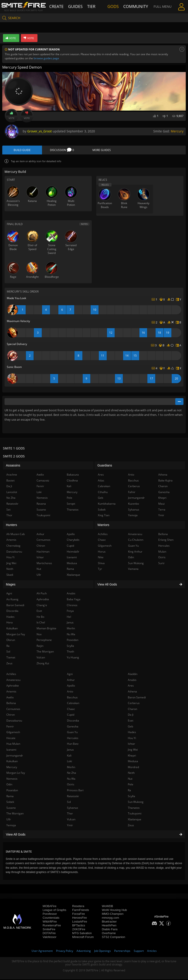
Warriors (103, 526)
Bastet (10, 481)
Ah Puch (42, 594)
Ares (131, 686)
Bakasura (73, 475)
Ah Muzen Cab (16, 535)
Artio (70, 692)
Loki (69, 762)
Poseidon (12, 791)
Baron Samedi (137, 698)
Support (139, 951)
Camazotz (43, 481)
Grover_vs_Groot (40, 131)
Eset (131, 721)
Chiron (11, 716)
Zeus (131, 826)
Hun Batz (73, 745)
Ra (129, 791)
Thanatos (134, 808)
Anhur (71, 681)
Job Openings (103, 951)
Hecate (11, 739)
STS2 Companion (113, 938)
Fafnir (132, 493)
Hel (69, 617)
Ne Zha (72, 774)
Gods (113, 6)
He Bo (40, 617)
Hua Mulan (13, 745)
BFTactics (79, 926)
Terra (162, 510)
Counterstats (51, 918)
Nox (39, 635)
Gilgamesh (13, 733)
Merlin (71, 768)
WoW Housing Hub (114, 911)
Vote (12, 116)
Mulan (162, 552)
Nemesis (12, 779)
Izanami (11, 750)
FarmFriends (81, 911)
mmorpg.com (110, 918)
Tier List (96, 6)
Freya (70, 612)
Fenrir (10, 727)
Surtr (161, 564)
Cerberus (134, 704)
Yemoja (11, 826)
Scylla (131, 797)
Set (8, 510)
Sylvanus (73, 808)
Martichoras (44, 564)
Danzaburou (14, 721)
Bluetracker (109, 922)
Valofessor (49, 938)
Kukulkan (12, 762)
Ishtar (131, 745)
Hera (10, 623)
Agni (70, 675)
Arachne (12, 475)
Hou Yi (132, 739)
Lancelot (12, 493)
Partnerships (122, 951)
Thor (70, 814)
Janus (70, 750)
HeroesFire (79, 918)
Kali (69, 756)
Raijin (40, 646)
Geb (130, 727)
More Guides (102, 150)
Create (61, 6)
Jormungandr (15, 756)
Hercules (73, 739)
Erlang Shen (166, 541)
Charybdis (73, 541)
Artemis (11, 692)
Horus (102, 552)
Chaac (71, 710)
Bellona (11, 704)
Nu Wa (71, 779)
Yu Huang (73, 658)
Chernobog (13, 546)
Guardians (105, 466)
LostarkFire (80, 922)
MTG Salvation (82, 934)
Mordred (133, 768)
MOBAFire (50, 907)
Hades (132, 733)
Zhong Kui (43, 664)
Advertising (84, 951)
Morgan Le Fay (16, 774)
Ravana (41, 504)
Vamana (133, 570)
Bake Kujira (165, 481)
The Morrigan (15, 814)
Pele (131, 785)
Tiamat (11, 658)
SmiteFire (49, 930)
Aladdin (133, 675)
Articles (152, 951)
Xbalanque (135, 820)
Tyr (100, 570)
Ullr (9, 820)
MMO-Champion (113, 914)
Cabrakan (73, 704)
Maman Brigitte (46, 629)
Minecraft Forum (83, 938)
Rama (10, 797)
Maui (161, 504)
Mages (11, 585)
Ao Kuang (12, 600)
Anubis (132, 681)
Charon (132, 710)
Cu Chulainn (136, 541)
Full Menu (157, 6)
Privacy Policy (65, 951)
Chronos (72, 606)
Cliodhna (72, 481)
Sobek (10, 803)
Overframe (109, 934)
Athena (132, 692)
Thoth (70, 652)
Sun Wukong (136, 803)
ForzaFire (79, 914)
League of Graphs (54, 911)
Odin (9, 785)
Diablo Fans (110, 930)
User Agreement (42, 951)
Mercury (177, 131)
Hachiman (43, 552)
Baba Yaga (74, 600)
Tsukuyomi (135, 814)
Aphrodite (13, 686)
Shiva (101, 564)
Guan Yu (72, 733)
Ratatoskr (73, 797)
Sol (69, 803)
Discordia (73, 721)
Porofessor (50, 914)
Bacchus (72, 698)
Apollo (71, 686)
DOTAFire (49, 934)
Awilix (10, 698)
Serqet (71, 504)
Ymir (70, 826)
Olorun (11, 641)
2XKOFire (79, 930)
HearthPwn (109, 926)
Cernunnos (13, 710)
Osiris (71, 785)
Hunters (11, 526)
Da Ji (131, 716)
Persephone (44, 641)
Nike (101, 558)
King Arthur (135, 552)
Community (132, 6)
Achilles (11, 675)
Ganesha (73, 727)
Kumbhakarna (107, 504)
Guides (78, 6)
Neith (131, 774)
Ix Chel (41, 623)
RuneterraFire (52, 926)
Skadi (10, 575)
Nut (130, 779)
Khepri (132, 756)
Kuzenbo (134, 504)
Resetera (78, 907)
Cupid (71, 716)
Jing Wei (133, 750)
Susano (11, 808)
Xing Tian (104, 516)
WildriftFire (50, 922)
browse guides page (46, 58)
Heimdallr (73, 552)
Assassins (13, 466)
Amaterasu (13, 681)
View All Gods (94, 835)
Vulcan (71, 820)
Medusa (133, 762)
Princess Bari (75, 791)
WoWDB (107, 907)
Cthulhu (103, 493)
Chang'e (42, 606)
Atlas (101, 481)
